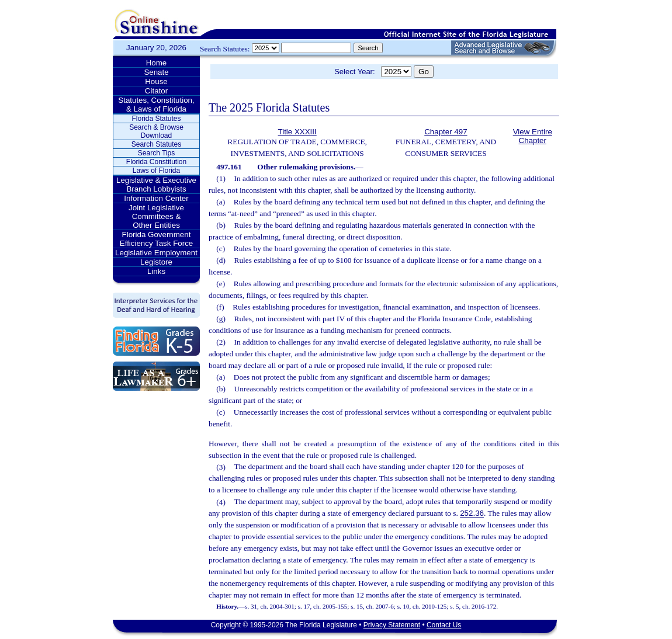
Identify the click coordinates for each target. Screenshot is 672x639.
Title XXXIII (297, 132)
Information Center (156, 198)
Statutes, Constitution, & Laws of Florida (156, 105)
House (156, 81)
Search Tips (156, 153)
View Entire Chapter (533, 136)
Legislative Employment (156, 253)
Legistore (156, 262)
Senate (156, 72)
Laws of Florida (156, 171)
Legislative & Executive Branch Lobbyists (156, 185)
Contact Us (444, 625)
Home (157, 63)
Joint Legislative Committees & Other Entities (156, 216)
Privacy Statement (392, 625)
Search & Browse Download (156, 131)
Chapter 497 (446, 132)
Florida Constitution (156, 162)
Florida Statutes (156, 119)
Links (156, 271)
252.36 (472, 514)
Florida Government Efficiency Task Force (156, 239)
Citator (156, 91)
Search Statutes (156, 144)
